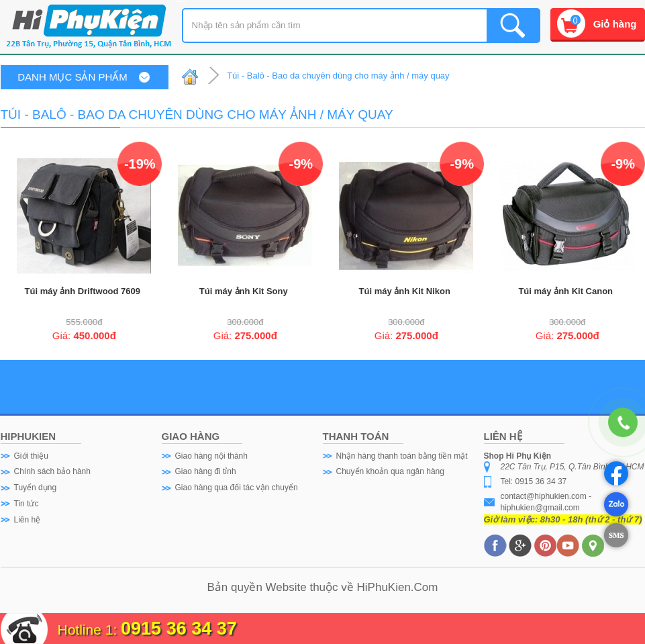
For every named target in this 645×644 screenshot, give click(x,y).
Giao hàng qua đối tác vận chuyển (237, 488)
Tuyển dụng (36, 488)
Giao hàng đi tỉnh (206, 471)
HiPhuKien (384, 587)
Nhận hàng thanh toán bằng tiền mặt (402, 456)
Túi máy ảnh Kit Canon (565, 291)
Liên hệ (28, 520)
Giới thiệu (31, 456)
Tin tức (27, 504)
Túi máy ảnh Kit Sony (244, 291)
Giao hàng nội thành (211, 456)
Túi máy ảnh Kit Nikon (405, 291)
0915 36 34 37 (179, 629)
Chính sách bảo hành (52, 471)
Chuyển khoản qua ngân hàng (390, 471)
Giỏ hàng (615, 24)
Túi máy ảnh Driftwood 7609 (83, 291)
